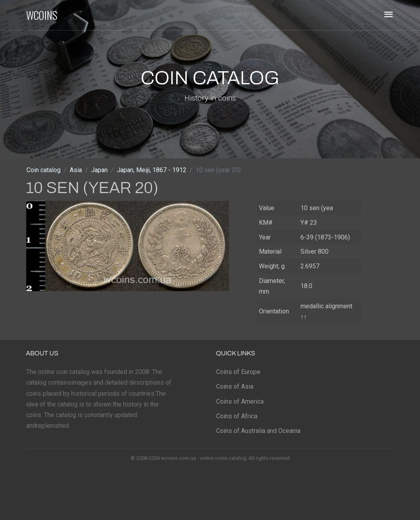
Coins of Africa (237, 416)
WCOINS (42, 15)
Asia (76, 170)
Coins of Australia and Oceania (258, 431)
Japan (99, 170)
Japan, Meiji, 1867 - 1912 (152, 170)
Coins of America (240, 401)
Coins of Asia (235, 386)
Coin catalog (44, 170)
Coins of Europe (238, 372)
